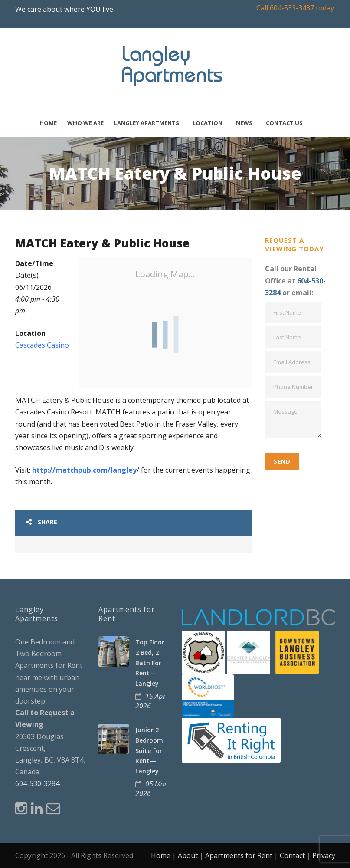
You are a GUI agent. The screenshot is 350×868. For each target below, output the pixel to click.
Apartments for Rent (239, 855)
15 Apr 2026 (150, 701)
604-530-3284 (37, 783)
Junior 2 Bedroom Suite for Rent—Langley (149, 750)
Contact (292, 855)
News (244, 123)
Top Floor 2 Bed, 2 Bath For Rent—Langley (150, 663)
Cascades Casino (42, 345)
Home (48, 123)
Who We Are (85, 123)
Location (208, 123)
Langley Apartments (147, 123)
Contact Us (284, 123)
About (188, 855)
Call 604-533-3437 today (295, 8)
